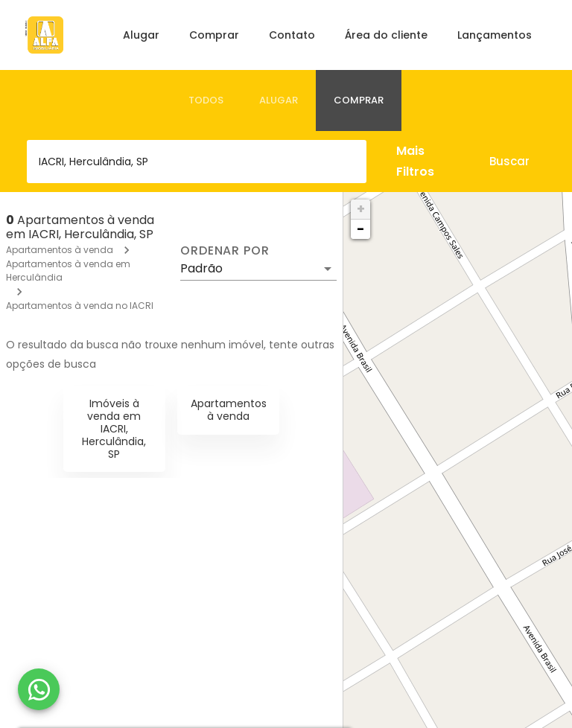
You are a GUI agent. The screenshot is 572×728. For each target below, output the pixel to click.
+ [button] (361, 209)
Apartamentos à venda (60, 250)
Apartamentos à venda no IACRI (80, 306)
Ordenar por (225, 251)
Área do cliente (386, 35)
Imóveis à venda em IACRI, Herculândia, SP (114, 428)
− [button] (360, 229)
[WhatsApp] (39, 689)
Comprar (214, 35)
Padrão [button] (201, 268)
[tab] (206, 100)
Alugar (141, 35)
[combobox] (197, 162)
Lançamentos (495, 35)
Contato (292, 35)
